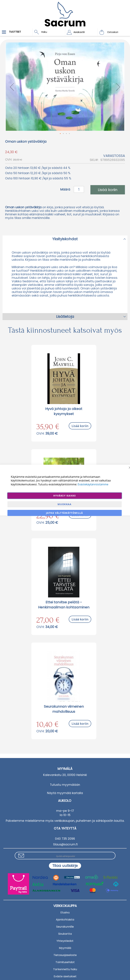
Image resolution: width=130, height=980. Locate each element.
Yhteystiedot (65, 941)
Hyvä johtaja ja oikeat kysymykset (64, 411)
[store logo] (65, 12)
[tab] (65, 239)
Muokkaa (64, 504)
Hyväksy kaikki (65, 496)
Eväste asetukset (65, 976)
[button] (81, 32)
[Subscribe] (65, 866)
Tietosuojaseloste (65, 955)
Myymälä (65, 948)
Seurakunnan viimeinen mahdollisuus (64, 709)
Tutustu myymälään (65, 785)
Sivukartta (65, 934)
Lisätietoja (65, 317)
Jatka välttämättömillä (65, 513)
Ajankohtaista (65, 920)
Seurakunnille (65, 927)
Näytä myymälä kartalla (65, 793)
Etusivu (65, 912)
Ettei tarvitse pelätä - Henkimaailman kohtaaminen (64, 605)
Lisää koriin (80, 426)
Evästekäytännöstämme (93, 484)
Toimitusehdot (65, 962)
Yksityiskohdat (65, 239)
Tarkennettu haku (65, 969)
